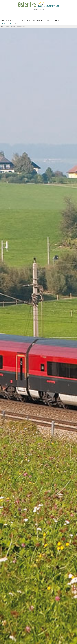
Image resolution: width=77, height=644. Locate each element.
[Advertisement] (38, 15)
